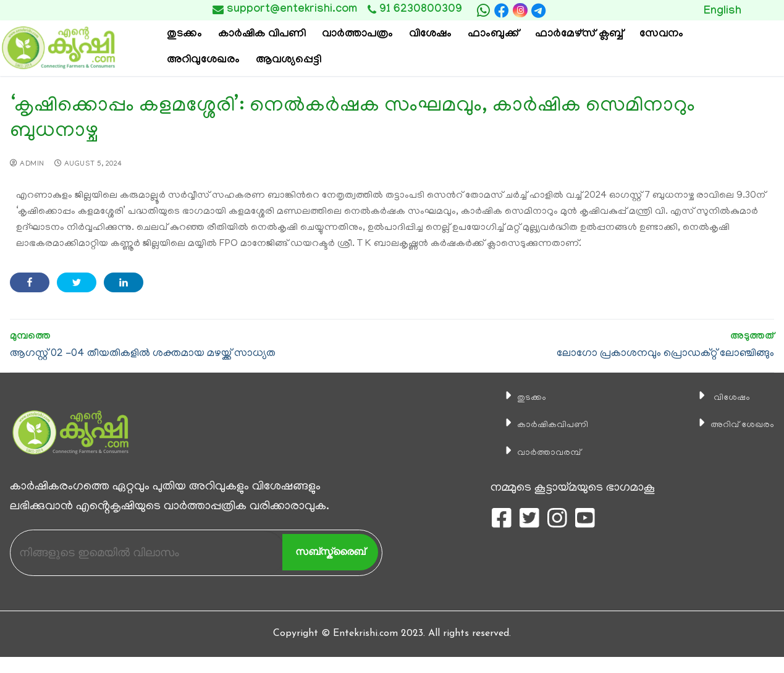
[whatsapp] (483, 11)
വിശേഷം (720, 397)
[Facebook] (502, 11)
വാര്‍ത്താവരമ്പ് (538, 452)
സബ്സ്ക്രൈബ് (330, 552)
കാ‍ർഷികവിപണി (543, 425)
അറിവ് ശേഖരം (734, 425)
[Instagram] (520, 10)
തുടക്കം (517, 397)
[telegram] (539, 11)
